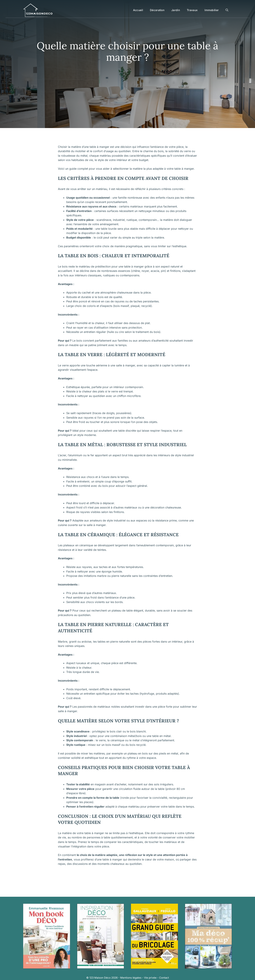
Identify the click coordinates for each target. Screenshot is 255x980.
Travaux (192, 10)
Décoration (157, 10)
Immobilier (212, 10)
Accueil (138, 10)
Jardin (176, 10)
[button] (227, 10)
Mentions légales (131, 978)
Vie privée (150, 978)
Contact (164, 978)
